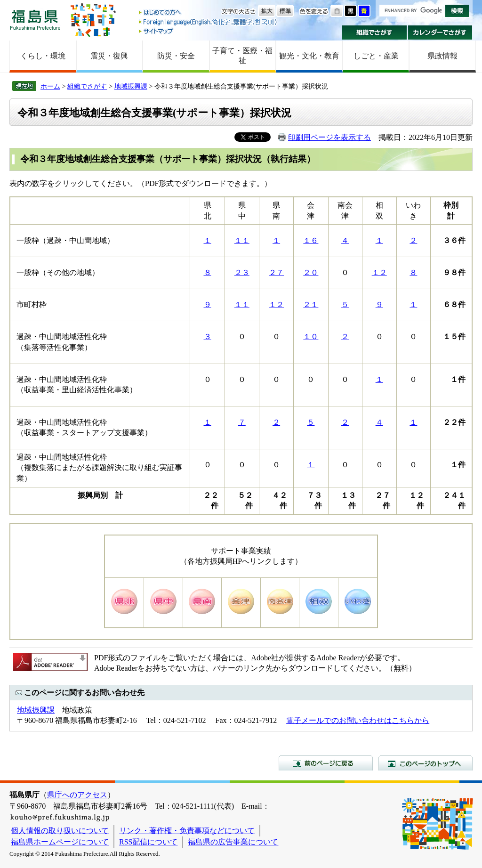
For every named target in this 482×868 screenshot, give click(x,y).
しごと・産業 (376, 56)
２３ (242, 272)
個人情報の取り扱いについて (60, 831)
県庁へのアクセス (77, 795)
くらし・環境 (43, 56)
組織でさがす (374, 32)
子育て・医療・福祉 (242, 56)
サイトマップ (209, 31)
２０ (311, 272)
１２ (379, 272)
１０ (311, 337)
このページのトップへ (426, 763)
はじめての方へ (209, 13)
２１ (311, 304)
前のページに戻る (326, 763)
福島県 (35, 20)
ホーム (50, 86)
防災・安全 (176, 56)
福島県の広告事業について (233, 842)
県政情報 (442, 56)
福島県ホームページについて (60, 842)
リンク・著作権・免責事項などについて (187, 831)
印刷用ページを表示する (329, 137)
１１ (242, 240)
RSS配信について (148, 842)
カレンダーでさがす (440, 32)
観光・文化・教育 (309, 56)
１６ (311, 240)
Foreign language (209, 22)
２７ (276, 272)
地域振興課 (131, 86)
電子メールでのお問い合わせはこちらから (358, 720)
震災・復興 (109, 56)
